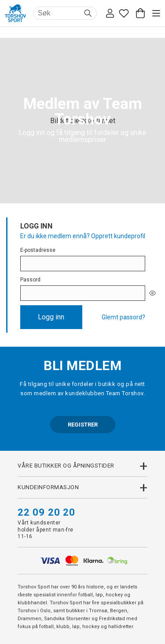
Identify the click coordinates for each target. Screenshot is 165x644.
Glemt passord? (123, 317)
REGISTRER (83, 425)
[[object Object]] (152, 293)
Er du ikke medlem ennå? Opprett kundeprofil (83, 236)
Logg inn (51, 317)
